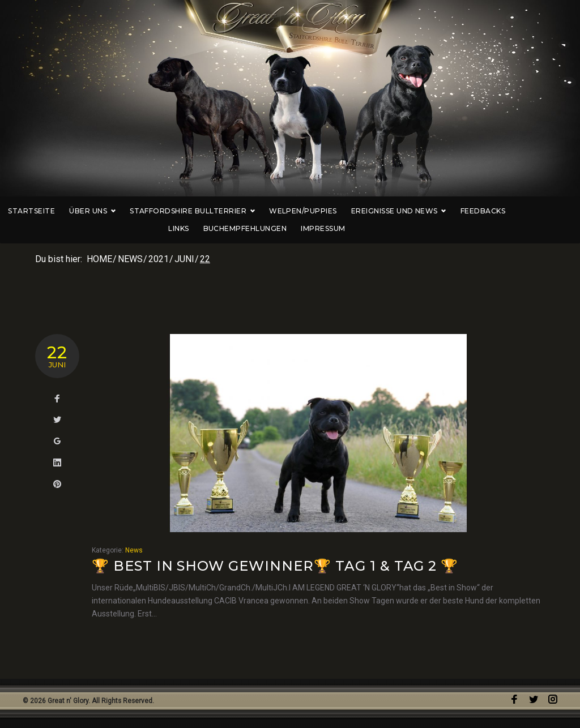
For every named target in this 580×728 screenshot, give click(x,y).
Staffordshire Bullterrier (208, 211)
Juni (184, 259)
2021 (159, 259)
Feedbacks (499, 211)
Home (99, 259)
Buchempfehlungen (261, 228)
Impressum (339, 228)
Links (545, 211)
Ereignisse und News (415, 211)
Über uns (108, 211)
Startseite (47, 211)
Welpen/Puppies (319, 211)
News (130, 259)
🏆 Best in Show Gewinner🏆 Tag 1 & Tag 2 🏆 (275, 566)
